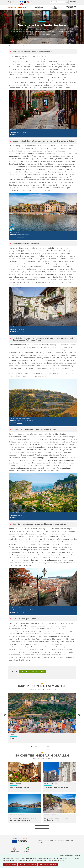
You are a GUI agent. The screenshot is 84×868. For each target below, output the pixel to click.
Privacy (41, 841)
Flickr (31, 1)
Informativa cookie (51, 841)
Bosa (12, 738)
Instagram (28, 1)
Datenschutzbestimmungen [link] (48, 865)
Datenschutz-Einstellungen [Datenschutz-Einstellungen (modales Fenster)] (28, 865)
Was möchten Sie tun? (39, 8)
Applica (67, 2)
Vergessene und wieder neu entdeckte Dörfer (56, 820)
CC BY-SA (19, 423)
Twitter (25, 1)
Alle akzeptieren (10, 865)
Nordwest (13, 734)
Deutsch (73, 2)
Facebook (22, 1)
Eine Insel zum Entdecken (42, 19)
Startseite (12, 46)
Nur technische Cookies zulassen (72, 855)
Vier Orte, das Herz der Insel (56, 787)
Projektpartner (43, 839)
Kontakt (41, 842)
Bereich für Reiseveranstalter (61, 839)
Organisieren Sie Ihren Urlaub (71, 8)
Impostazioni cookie (66, 841)
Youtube (22, 4)
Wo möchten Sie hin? (55, 8)
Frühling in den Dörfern (20, 787)
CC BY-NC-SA (21, 135)
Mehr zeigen (42, 827)
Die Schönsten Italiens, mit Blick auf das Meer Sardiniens (23, 820)
